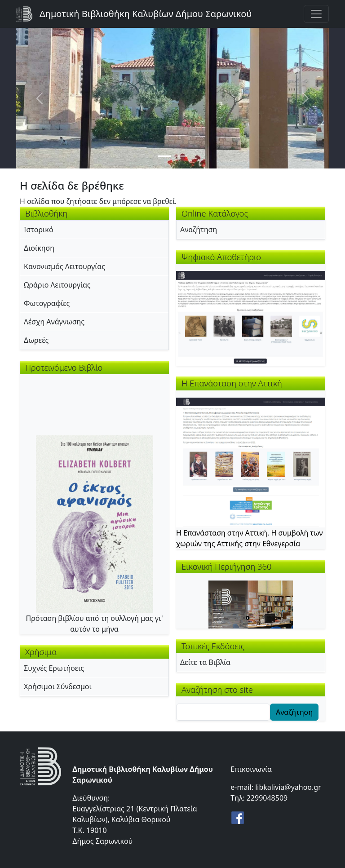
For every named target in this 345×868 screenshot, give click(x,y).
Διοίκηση (39, 248)
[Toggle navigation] (316, 14)
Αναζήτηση (199, 230)
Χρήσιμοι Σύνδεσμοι (58, 686)
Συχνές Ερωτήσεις (54, 668)
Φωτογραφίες (47, 303)
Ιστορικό (39, 230)
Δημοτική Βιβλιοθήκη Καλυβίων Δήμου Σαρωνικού (146, 14)
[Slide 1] (164, 156)
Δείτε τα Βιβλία (205, 662)
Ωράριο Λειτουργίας (57, 285)
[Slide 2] (181, 156)
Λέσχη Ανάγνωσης (54, 322)
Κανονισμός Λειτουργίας (64, 266)
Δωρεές (36, 340)
